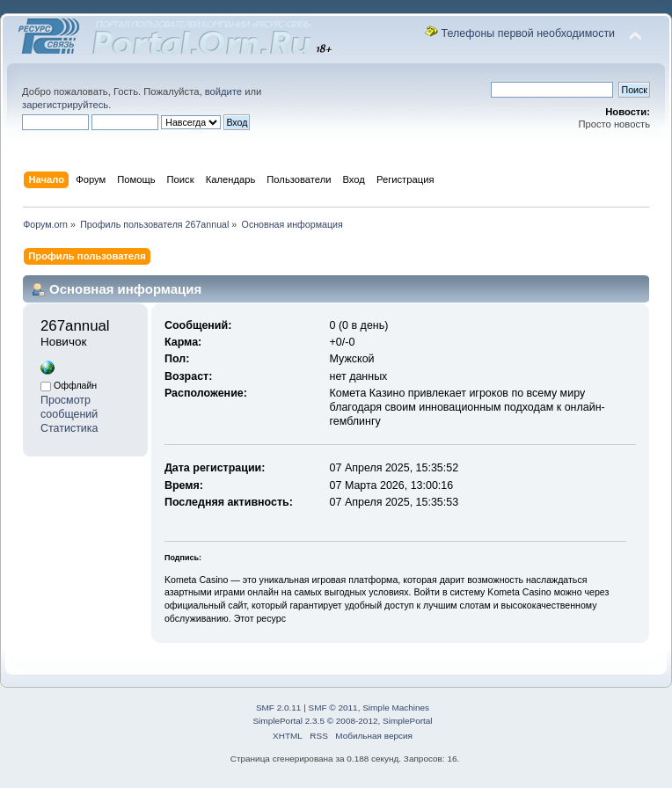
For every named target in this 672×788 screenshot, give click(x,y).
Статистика (69, 428)
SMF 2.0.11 (279, 708)
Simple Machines (396, 708)
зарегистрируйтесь (65, 105)
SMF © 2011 (333, 708)
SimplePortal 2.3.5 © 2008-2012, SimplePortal (342, 721)
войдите (223, 91)
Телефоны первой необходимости (529, 33)
